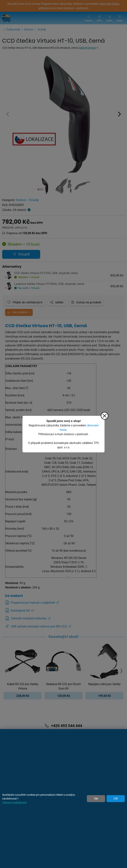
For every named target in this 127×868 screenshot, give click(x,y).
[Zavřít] (105, 416)
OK (116, 799)
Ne (96, 799)
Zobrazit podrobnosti (14, 802)
